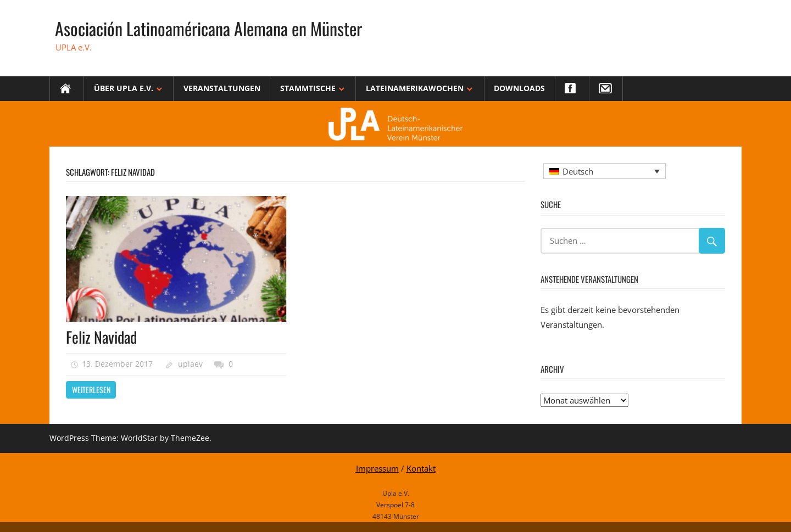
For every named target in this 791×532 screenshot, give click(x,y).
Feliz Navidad (101, 337)
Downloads (519, 88)
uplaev (190, 364)
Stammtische (308, 88)
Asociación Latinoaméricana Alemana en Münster (208, 28)
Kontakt (421, 468)
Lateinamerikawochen (415, 88)
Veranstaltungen (222, 88)
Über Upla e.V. (124, 88)
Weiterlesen (91, 390)
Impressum (377, 468)
